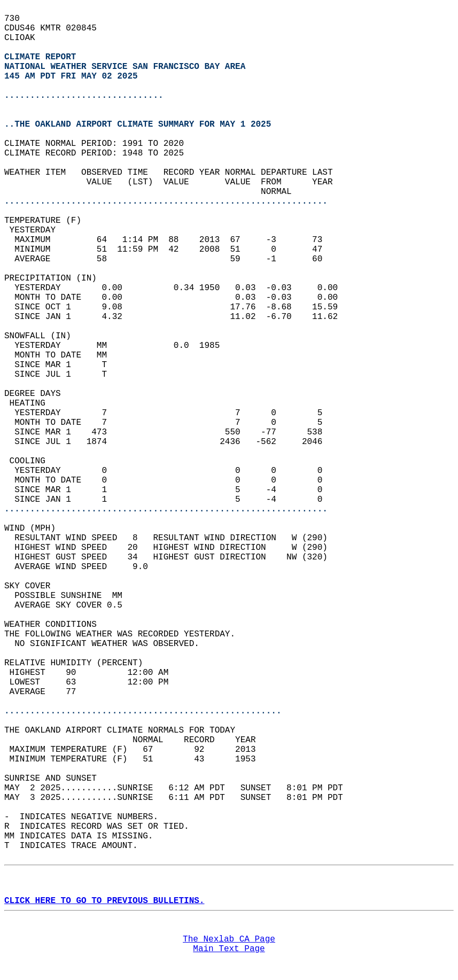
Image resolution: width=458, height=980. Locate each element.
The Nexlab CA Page (229, 939)
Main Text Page (229, 949)
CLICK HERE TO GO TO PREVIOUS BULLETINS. (104, 901)
